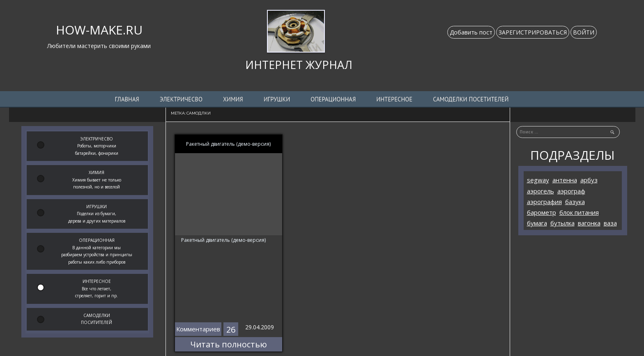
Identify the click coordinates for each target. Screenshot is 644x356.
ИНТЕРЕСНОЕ (394, 99)
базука (575, 202)
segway (538, 180)
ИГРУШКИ (277, 99)
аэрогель (540, 191)
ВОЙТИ (584, 32)
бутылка (562, 223)
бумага (537, 223)
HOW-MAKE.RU (99, 30)
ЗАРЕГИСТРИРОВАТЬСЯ (533, 32)
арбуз (589, 180)
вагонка (589, 223)
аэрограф (571, 191)
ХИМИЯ (233, 99)
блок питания (579, 212)
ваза (610, 223)
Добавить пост (471, 32)
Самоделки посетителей (471, 99)
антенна (565, 180)
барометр (542, 212)
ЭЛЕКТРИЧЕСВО (181, 99)
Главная (127, 99)
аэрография (544, 202)
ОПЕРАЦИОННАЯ (333, 99)
